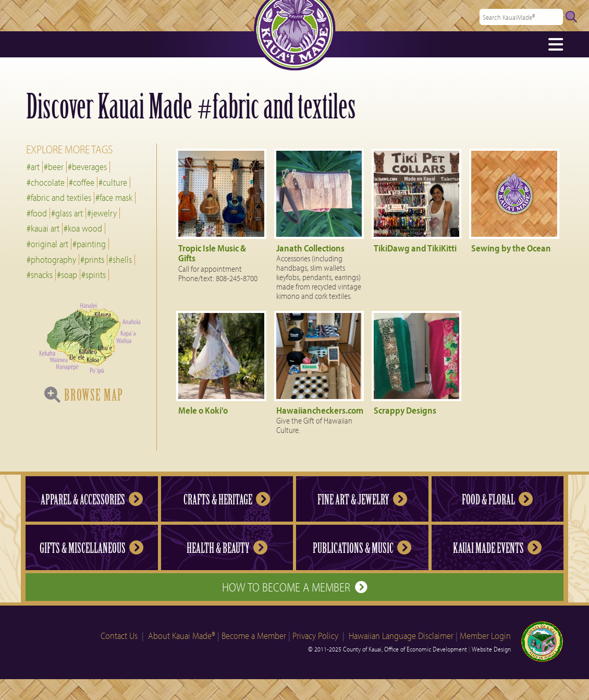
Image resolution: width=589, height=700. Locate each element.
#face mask (114, 197)
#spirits (94, 275)
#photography (51, 260)
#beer (54, 167)
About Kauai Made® (182, 636)
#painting (89, 244)
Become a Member (254, 636)
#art (33, 167)
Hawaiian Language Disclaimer (401, 636)
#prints (92, 260)
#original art (47, 244)
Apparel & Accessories (92, 500)
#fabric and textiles (59, 197)
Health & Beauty (227, 548)
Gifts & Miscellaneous (91, 548)
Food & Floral (497, 500)
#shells (120, 260)
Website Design (491, 649)
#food (37, 213)
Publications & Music (362, 548)
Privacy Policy (315, 636)
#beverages (87, 167)
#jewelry (102, 213)
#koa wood (83, 228)
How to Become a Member (295, 587)
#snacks (40, 275)
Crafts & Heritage (227, 500)
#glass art (67, 213)
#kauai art (43, 228)
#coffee (82, 182)
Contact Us (119, 636)
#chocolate (46, 182)
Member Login (485, 636)
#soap (67, 275)
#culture (113, 182)
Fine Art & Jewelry (362, 500)
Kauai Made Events (497, 548)
